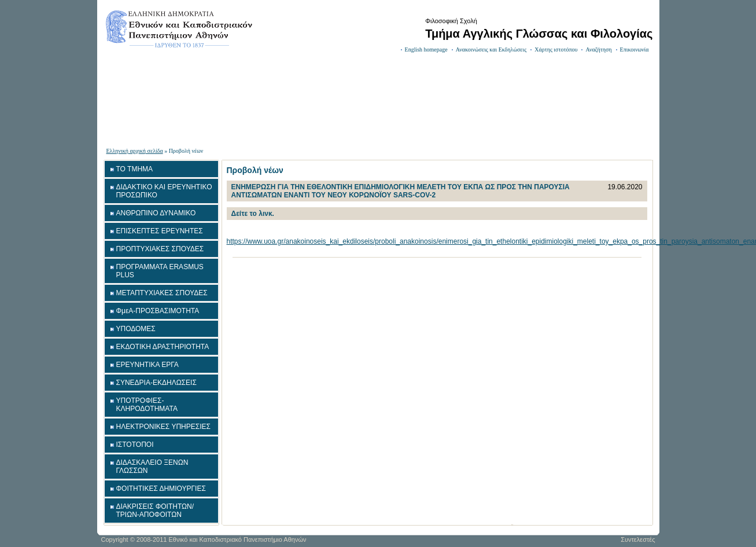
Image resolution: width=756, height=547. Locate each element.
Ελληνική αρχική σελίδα (135, 151)
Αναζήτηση (598, 49)
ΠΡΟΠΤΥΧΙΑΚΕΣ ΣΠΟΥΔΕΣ (160, 249)
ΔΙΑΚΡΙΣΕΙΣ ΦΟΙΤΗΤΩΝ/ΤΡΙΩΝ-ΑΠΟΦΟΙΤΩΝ (155, 511)
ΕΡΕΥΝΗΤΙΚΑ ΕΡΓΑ (147, 365)
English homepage (426, 49)
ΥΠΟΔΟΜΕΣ (136, 329)
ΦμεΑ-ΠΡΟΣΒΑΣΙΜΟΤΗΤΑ (158, 311)
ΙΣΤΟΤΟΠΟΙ (135, 445)
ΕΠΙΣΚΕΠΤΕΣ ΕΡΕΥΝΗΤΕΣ (160, 231)
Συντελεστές (638, 539)
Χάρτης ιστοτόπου (556, 49)
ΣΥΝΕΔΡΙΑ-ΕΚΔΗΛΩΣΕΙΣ (156, 383)
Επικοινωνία (635, 49)
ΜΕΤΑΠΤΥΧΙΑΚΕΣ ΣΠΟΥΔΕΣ (162, 293)
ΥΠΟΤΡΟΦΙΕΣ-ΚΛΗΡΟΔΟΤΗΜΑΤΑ (147, 405)
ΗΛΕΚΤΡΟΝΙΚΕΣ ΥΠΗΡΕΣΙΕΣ (163, 427)
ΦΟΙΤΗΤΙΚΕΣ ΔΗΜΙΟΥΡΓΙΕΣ (161, 489)
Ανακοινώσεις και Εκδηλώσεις (491, 49)
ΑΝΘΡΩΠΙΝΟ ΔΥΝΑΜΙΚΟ (156, 213)
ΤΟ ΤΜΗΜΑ (135, 169)
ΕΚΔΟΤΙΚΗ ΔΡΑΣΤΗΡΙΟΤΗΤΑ (163, 347)
